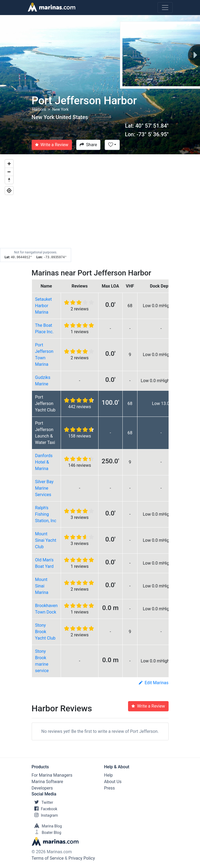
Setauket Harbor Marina (43, 306)
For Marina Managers (52, 775)
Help (109, 775)
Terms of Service (48, 858)
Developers (42, 788)
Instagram (45, 815)
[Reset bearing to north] (9, 180)
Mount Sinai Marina (42, 586)
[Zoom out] (9, 172)
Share (88, 145)
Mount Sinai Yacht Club (46, 540)
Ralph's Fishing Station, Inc (46, 514)
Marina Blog (47, 826)
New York (61, 110)
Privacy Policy (82, 858)
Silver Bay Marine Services (44, 488)
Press (110, 788)
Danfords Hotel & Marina (44, 462)
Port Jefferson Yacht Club (45, 403)
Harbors (39, 110)
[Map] (100, 208)
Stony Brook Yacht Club (45, 632)
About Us (113, 782)
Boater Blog (47, 833)
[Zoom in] (9, 164)
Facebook (45, 809)
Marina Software (47, 782)
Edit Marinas (154, 683)
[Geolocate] (9, 191)
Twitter (42, 802)
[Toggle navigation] (165, 8)
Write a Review (52, 145)
